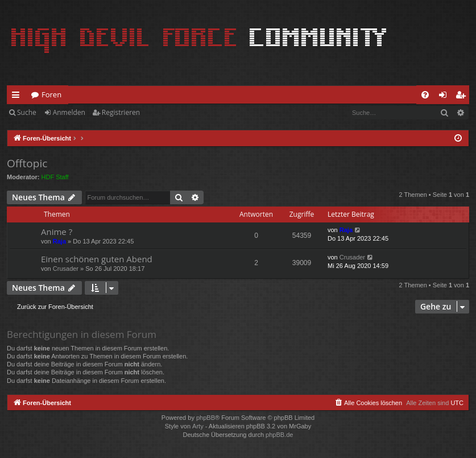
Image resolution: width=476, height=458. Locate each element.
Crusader (66, 269)
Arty (198, 426)
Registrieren (121, 112)
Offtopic (27, 163)
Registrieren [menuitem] (463, 97)
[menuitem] (425, 95)
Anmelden (69, 112)
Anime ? (57, 232)
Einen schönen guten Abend (97, 259)
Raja (59, 241)
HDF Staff (55, 177)
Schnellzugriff (18, 97)
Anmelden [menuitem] (446, 97)
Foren (51, 94)
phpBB (206, 418)
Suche (27, 112)
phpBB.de (279, 435)
